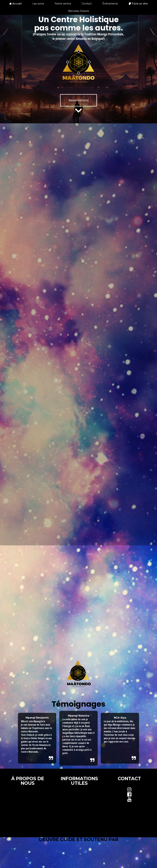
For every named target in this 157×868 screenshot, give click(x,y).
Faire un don (138, 4)
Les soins (38, 4)
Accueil (15, 4)
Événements (110, 4)
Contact (87, 4)
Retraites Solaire (79, 11)
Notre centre (63, 4)
